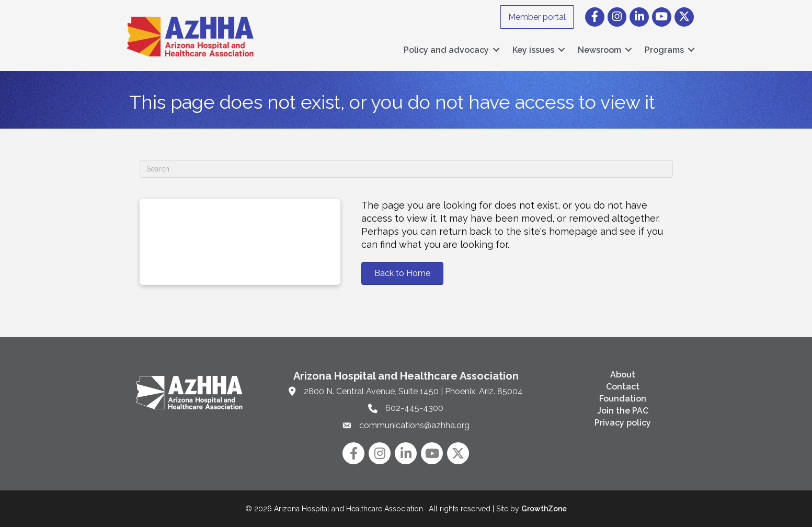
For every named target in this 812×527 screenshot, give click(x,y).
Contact (623, 387)
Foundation (623, 399)
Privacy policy (623, 423)
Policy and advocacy (446, 50)
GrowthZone (544, 509)
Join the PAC (623, 411)
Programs (664, 50)
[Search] (406, 169)
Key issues (533, 50)
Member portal (537, 17)
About (623, 375)
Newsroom (599, 50)
